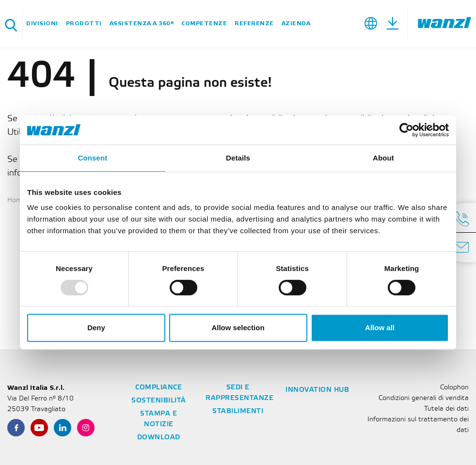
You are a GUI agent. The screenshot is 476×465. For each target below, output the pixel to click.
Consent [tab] (93, 158)
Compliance (159, 388)
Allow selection (238, 328)
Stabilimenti (238, 411)
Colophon (454, 388)
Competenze (204, 24)
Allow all (380, 328)
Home (16, 200)
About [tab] (383, 158)
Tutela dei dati (446, 409)
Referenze (254, 24)
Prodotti (84, 24)
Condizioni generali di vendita (424, 398)
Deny (96, 328)
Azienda (296, 24)
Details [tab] (238, 158)
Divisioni (42, 24)
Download (159, 438)
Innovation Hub (317, 390)
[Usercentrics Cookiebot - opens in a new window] (406, 130)
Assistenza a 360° (142, 24)
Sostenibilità (159, 401)
